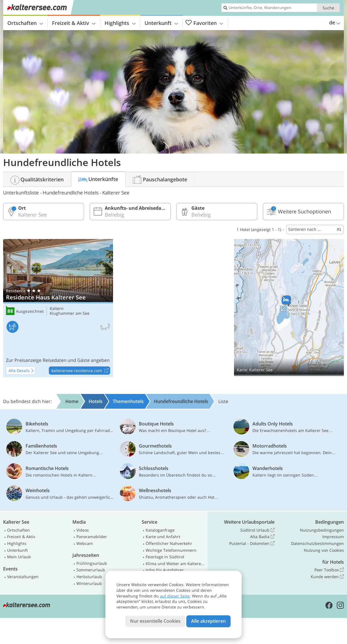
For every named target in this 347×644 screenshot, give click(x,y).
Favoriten (204, 23)
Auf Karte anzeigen (289, 308)
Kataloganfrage (160, 530)
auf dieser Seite (175, 596)
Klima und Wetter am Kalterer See (175, 564)
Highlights (120, 23)
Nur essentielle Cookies (155, 621)
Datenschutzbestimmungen (317, 543)
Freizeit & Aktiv (74, 23)
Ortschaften (25, 23)
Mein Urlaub (19, 557)
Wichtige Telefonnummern (171, 550)
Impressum (333, 537)
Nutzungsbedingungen (322, 530)
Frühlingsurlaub (92, 563)
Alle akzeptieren (208, 621)
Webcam (85, 543)
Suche (328, 8)
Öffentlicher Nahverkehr (169, 543)
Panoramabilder (92, 537)
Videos (83, 530)
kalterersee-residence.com (81, 371)
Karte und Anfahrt (163, 537)
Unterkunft (161, 23)
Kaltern (57, 309)
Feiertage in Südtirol (165, 557)
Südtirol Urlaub (257, 530)
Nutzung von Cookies (324, 550)
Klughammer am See (70, 313)
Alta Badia (262, 537)
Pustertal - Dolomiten (252, 544)
